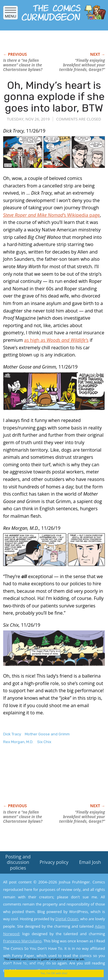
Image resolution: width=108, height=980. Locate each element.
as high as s (56, 340)
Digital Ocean (67, 919)
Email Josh (90, 862)
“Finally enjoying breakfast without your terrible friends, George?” (82, 65)
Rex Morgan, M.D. (18, 742)
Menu (11, 14)
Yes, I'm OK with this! (54, 973)
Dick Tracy (12, 734)
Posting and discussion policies (18, 862)
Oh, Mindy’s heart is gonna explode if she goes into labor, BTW (54, 97)
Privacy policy (54, 862)
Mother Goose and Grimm (47, 734)
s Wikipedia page (52, 215)
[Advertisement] (49, 780)
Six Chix (44, 742)
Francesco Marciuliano (22, 941)
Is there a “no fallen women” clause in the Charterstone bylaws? (23, 65)
